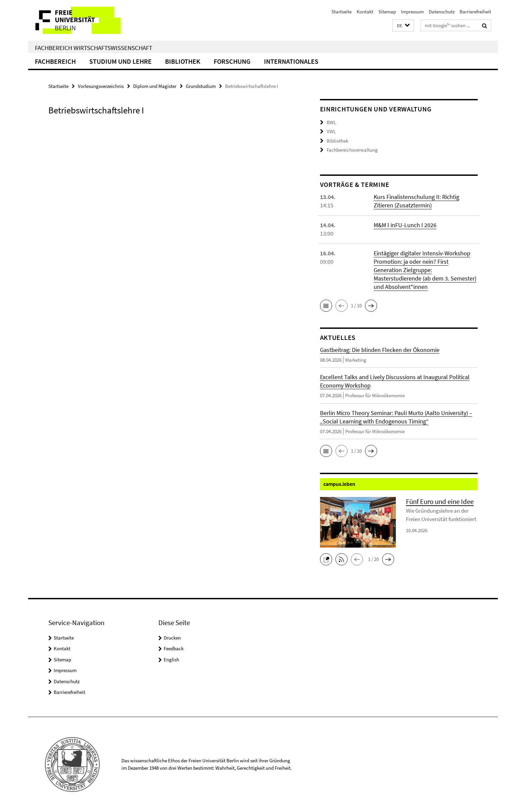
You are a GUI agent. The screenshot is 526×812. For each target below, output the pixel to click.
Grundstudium (201, 86)
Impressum (412, 12)
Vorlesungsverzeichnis (101, 86)
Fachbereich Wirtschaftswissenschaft (94, 48)
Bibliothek (183, 61)
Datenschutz (442, 12)
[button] (403, 26)
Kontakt (365, 12)
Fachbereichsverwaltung (352, 150)
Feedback (174, 648)
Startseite (341, 12)
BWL (331, 122)
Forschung (232, 61)
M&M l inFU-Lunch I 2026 (405, 225)
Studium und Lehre (120, 61)
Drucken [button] (172, 638)
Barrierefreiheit (475, 12)
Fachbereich (55, 61)
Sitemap (387, 12)
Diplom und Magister (155, 86)
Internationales (291, 61)
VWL (331, 131)
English (171, 659)
